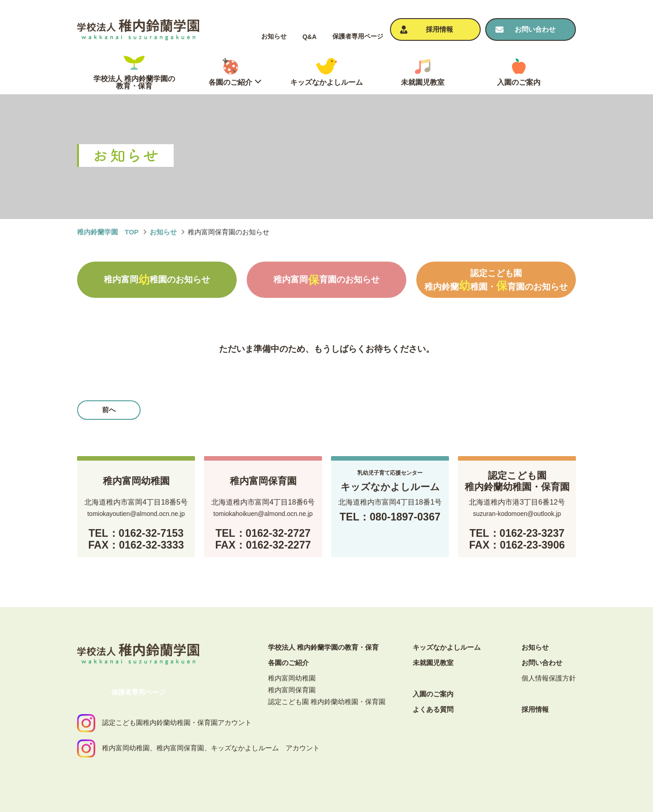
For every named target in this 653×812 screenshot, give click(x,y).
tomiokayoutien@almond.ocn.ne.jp (136, 514)
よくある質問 (433, 709)
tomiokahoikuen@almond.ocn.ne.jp (263, 514)
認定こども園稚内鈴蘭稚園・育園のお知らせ (496, 280)
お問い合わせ (542, 663)
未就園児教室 (433, 663)
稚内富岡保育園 (292, 690)
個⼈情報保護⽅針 (549, 678)
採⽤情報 (535, 709)
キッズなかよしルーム (447, 647)
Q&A (309, 37)
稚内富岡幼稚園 (292, 678)
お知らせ (274, 36)
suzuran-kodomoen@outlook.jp (517, 514)
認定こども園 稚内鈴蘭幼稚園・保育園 (327, 702)
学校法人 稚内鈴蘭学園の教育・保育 (323, 647)
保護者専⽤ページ (358, 36)
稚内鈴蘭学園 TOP (108, 232)
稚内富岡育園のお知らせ (326, 280)
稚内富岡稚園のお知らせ (157, 280)
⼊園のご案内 (433, 694)
